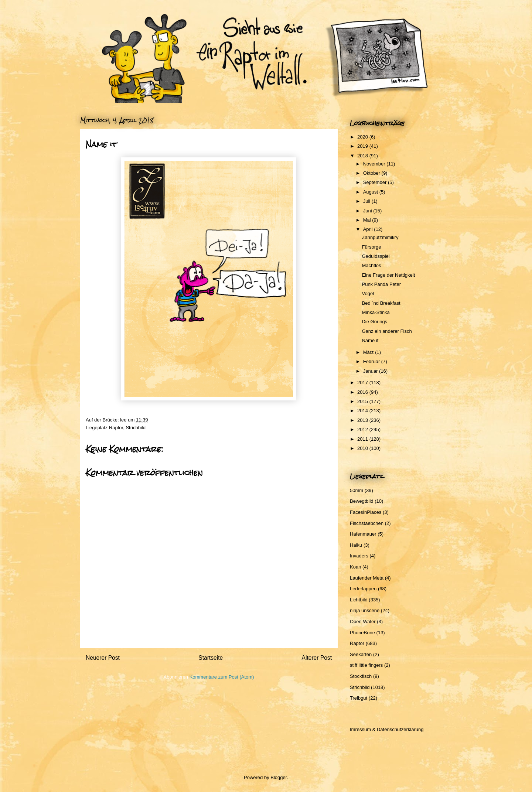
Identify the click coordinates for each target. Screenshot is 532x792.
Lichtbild (359, 600)
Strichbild (135, 428)
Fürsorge (371, 247)
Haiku (356, 545)
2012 (363, 429)
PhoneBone (362, 633)
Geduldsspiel (376, 256)
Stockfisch (361, 676)
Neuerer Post (103, 658)
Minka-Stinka (376, 312)
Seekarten (361, 654)
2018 (363, 156)
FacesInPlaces (366, 512)
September (376, 182)
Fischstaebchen (367, 523)
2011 (363, 439)
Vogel (368, 293)
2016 (363, 392)
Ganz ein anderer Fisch (387, 331)
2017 (363, 383)
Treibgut (359, 698)
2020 (363, 137)
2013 (363, 420)
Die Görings (374, 322)
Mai (368, 220)
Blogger (279, 777)
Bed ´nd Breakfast (381, 303)
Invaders (359, 556)
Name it (370, 340)
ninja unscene (365, 610)
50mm (357, 490)
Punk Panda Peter (381, 284)
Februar (372, 361)
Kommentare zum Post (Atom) (222, 677)
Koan (355, 567)
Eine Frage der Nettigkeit (388, 275)
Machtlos (371, 265)
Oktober (372, 173)
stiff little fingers (366, 665)
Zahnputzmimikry (380, 237)
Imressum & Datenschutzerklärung (387, 729)
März (369, 352)
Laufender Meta (367, 578)
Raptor (116, 428)
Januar (371, 371)
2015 (363, 401)
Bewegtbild (362, 501)
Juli (367, 201)
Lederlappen (363, 589)
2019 (363, 146)
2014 (363, 411)
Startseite (211, 658)
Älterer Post (317, 658)
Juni (368, 211)
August (371, 192)
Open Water (363, 622)
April (369, 229)
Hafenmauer (363, 534)
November (375, 164)
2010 (363, 448)
